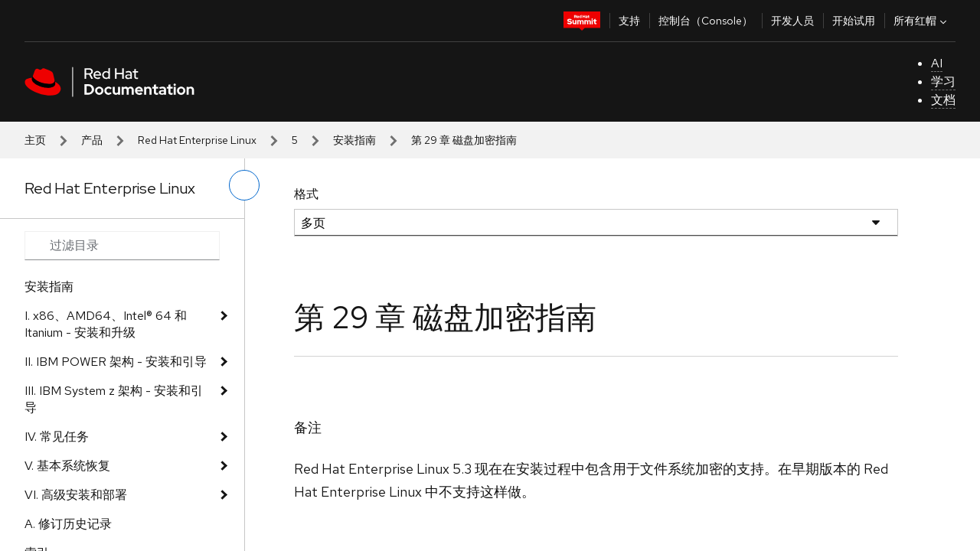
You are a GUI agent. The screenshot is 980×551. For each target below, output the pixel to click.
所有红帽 (922, 21)
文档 (943, 100)
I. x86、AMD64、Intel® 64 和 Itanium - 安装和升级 (106, 324)
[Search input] (122, 246)
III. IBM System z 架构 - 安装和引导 (114, 399)
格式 (306, 194)
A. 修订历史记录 (68, 524)
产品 (92, 140)
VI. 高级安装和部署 (76, 495)
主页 (35, 140)
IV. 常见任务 (57, 437)
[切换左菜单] (244, 185)
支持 (629, 21)
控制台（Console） (706, 21)
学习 (943, 82)
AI (937, 63)
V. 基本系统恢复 (67, 466)
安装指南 (354, 140)
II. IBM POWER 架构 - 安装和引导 (116, 362)
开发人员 (792, 21)
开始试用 (854, 21)
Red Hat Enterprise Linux (197, 140)
